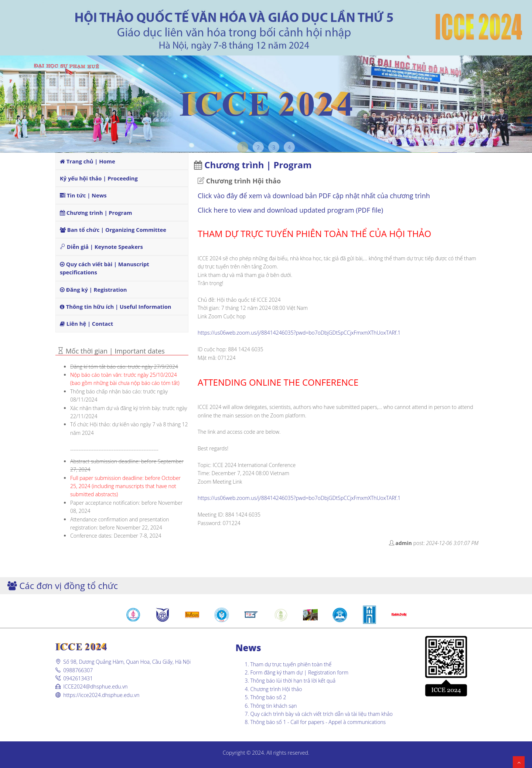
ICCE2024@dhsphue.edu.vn (95, 686)
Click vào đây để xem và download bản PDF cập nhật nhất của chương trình (314, 196)
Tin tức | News (83, 195)
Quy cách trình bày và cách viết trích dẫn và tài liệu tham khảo (322, 714)
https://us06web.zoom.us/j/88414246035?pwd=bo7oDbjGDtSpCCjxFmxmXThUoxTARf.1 (299, 333)
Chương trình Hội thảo (276, 689)
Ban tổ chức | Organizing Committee (113, 230)
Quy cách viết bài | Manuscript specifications (105, 268)
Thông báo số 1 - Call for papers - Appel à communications (318, 722)
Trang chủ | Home (88, 161)
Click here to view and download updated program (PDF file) (291, 210)
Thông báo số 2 (268, 697)
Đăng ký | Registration (93, 290)
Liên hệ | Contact (86, 324)
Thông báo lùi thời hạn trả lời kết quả (293, 681)
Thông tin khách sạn (274, 706)
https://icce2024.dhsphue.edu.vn (101, 695)
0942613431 (78, 678)
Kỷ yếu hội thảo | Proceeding (99, 178)
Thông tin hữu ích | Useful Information (115, 307)
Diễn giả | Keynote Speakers (101, 247)
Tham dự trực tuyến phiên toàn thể (291, 664)
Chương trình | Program (96, 213)
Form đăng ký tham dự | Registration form (299, 672)
